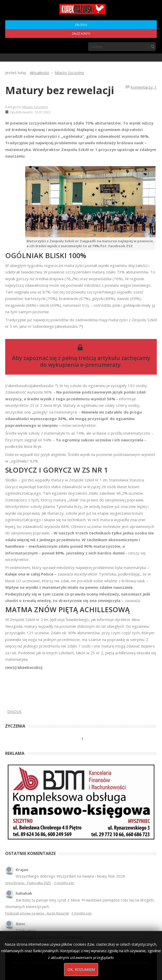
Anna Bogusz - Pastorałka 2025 (28, 883)
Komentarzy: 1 (144, 87)
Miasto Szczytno (35, 107)
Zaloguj (81, 25)
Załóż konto (81, 34)
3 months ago (64, 883)
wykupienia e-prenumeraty (84, 365)
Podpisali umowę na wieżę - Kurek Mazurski (37, 913)
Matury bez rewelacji (60, 90)
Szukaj (152, 47)
